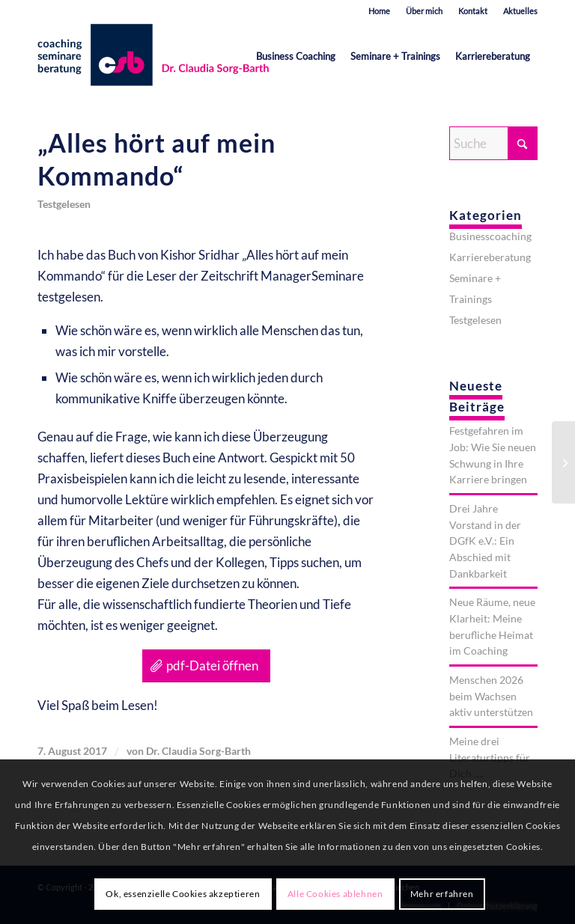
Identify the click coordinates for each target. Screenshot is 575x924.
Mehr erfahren (442, 894)
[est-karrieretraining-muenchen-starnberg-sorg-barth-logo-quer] (157, 56)
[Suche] (493, 143)
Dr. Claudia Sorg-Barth (198, 751)
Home (379, 11)
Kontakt (473, 11)
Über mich (424, 11)
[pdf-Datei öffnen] (206, 666)
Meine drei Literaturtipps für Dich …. (490, 757)
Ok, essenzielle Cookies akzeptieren (183, 894)
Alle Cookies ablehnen (335, 894)
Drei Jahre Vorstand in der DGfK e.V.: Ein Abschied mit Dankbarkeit (485, 541)
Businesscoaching (490, 236)
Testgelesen (64, 204)
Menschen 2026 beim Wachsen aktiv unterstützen (491, 696)
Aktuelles (520, 11)
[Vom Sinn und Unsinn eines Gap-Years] (563, 462)
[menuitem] (380, 11)
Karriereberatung (490, 257)
